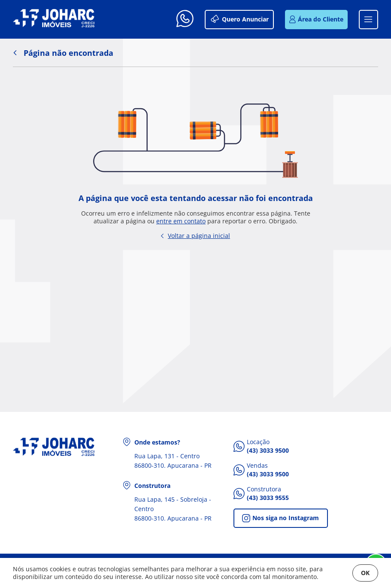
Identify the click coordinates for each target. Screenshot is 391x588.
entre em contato (181, 221)
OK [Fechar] (365, 573)
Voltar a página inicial (195, 236)
